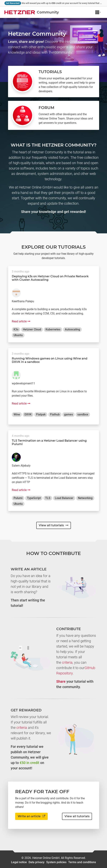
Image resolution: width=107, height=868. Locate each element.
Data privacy (37, 862)
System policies (56, 862)
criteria (67, 662)
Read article (21, 321)
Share (61, 681)
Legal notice (19, 862)
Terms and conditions (82, 862)
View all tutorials (54, 525)
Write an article (31, 816)
